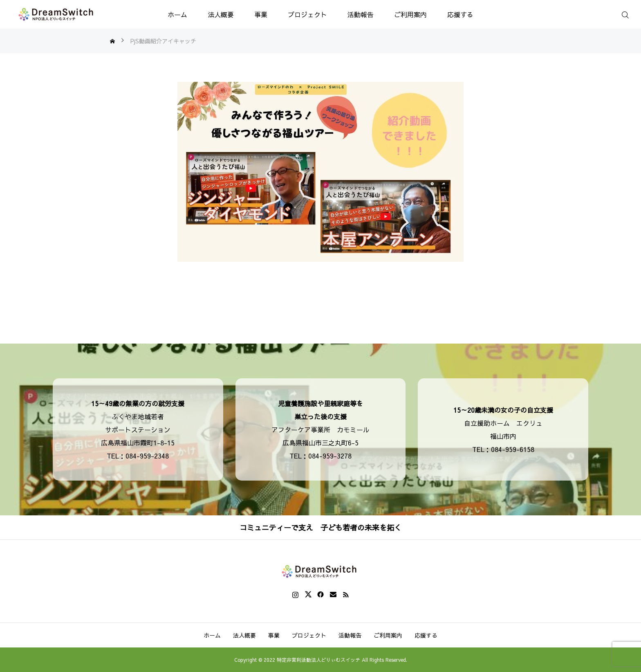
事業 (261, 14)
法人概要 (221, 14)
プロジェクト (307, 14)
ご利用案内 (410, 14)
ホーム (177, 14)
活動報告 (361, 14)
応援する (460, 14)
